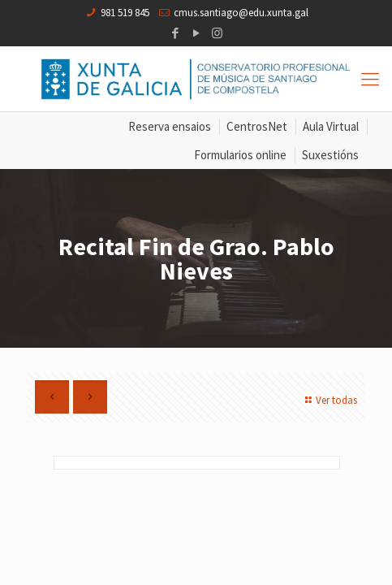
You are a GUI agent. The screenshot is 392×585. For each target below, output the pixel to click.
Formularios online (240, 155)
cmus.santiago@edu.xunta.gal (241, 13)
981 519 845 (125, 13)
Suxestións (330, 155)
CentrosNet (257, 126)
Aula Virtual (331, 126)
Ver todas (329, 400)
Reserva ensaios (170, 126)
